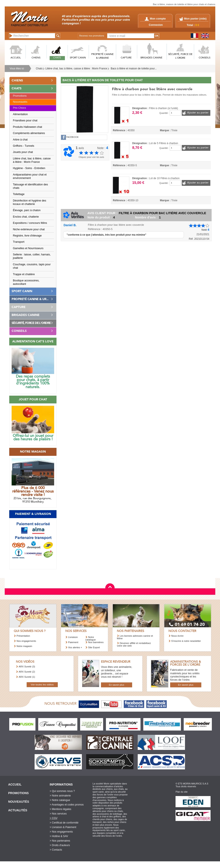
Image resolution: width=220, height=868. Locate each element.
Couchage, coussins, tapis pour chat (32, 266)
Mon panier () (195, 19)
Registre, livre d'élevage (27, 236)
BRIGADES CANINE (151, 58)
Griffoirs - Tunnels (24, 146)
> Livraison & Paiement (63, 827)
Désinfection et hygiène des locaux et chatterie (30, 202)
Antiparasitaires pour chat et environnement (30, 176)
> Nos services (58, 814)
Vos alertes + (75, 647)
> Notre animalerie (60, 796)
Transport (19, 242)
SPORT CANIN (78, 58)
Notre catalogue (91, 638)
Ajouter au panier (198, 113)
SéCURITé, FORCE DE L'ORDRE (180, 56)
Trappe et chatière (24, 274)
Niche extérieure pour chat (29, 229)
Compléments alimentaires (29, 133)
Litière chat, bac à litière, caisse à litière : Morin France (76, 69)
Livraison (73, 637)
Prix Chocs (19, 108)
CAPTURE (126, 58)
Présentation (23, 636)
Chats (39, 69)
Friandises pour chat (25, 121)
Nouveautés (20, 102)
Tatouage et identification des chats (30, 186)
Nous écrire (177, 636)
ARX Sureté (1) (27, 677)
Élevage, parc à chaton (27, 210)
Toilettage (19, 194)
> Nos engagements (61, 832)
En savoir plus (117, 685)
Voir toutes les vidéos (42, 685)
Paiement (73, 642)
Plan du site (182, 792)
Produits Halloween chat (27, 127)
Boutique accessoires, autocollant (26, 282)
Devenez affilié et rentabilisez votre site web (134, 644)
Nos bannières (96, 642)
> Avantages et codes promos (67, 805)
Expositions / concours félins (30, 223)
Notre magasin (24, 646)
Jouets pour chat (23, 152)
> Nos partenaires (60, 841)
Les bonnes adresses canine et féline (135, 637)
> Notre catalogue (60, 800)
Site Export (94, 647)
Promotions (20, 96)
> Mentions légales (60, 809)
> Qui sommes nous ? (62, 791)
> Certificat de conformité (64, 823)
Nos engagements (26, 641)
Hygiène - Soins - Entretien (29, 168)
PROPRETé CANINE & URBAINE (102, 56)
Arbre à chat (20, 140)
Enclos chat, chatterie (26, 217)
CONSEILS (205, 58)
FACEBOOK (73, 137)
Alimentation (20, 114)
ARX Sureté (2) (27, 672)
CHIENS (36, 58)
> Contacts (56, 850)
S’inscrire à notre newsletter (186, 641)
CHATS (57, 58)
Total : (193, 25)
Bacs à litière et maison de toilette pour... (134, 69)
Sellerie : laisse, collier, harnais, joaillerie (32, 256)
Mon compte (155, 19)
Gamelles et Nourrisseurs (28, 248)
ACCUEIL (16, 58)
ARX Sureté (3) (27, 667)
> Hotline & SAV (59, 836)
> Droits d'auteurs (60, 845)
